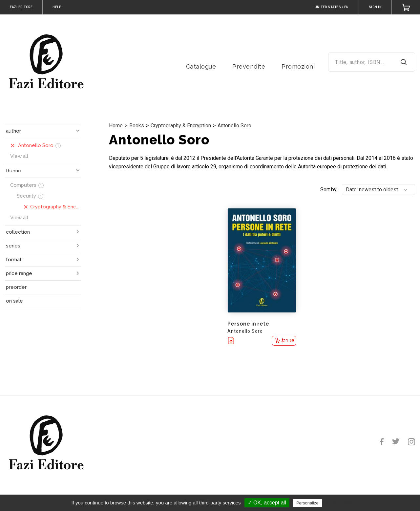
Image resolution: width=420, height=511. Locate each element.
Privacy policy (339, 503)
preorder (16, 287)
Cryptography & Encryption (181, 126)
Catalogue (201, 66)
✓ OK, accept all (267, 503)
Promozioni (298, 66)
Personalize (307, 503)
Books (137, 126)
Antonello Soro (234, 126)
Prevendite (249, 66)
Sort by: (329, 190)
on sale (14, 301)
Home (116, 126)
